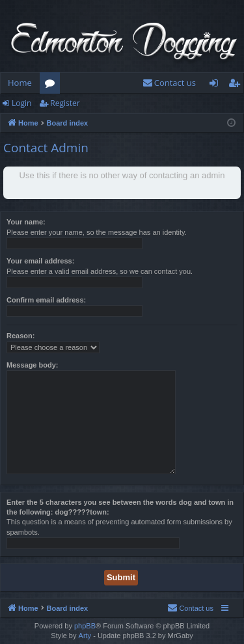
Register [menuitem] (237, 85)
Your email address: (40, 261)
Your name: (26, 222)
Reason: (20, 336)
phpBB (85, 626)
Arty (85, 636)
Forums (52, 85)
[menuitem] (169, 83)
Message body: (32, 365)
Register (65, 103)
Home (20, 83)
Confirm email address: (46, 300)
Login (21, 103)
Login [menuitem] (216, 85)
